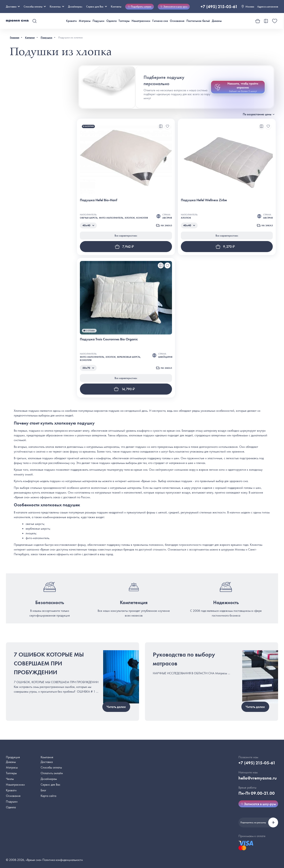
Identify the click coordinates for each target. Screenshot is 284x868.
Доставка (13, 7)
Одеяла (111, 21)
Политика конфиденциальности (63, 860)
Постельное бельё (198, 21)
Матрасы (85, 21)
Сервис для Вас (97, 7)
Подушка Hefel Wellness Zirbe (204, 200)
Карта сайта (48, 796)
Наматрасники (141, 21)
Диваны (217, 21)
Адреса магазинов (268, 7)
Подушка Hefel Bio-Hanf (99, 200)
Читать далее (116, 707)
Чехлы (10, 779)
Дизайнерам (75, 7)
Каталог (30, 37)
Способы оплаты (51, 767)
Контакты (116, 7)
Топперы (124, 21)
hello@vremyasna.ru (258, 778)
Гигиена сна (160, 21)
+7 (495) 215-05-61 (219, 7)
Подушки (98, 21)
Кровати (71, 21)
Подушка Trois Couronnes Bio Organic (109, 339)
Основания (177, 21)
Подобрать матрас (140, 7)
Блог (43, 790)
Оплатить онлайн (52, 773)
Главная (14, 37)
